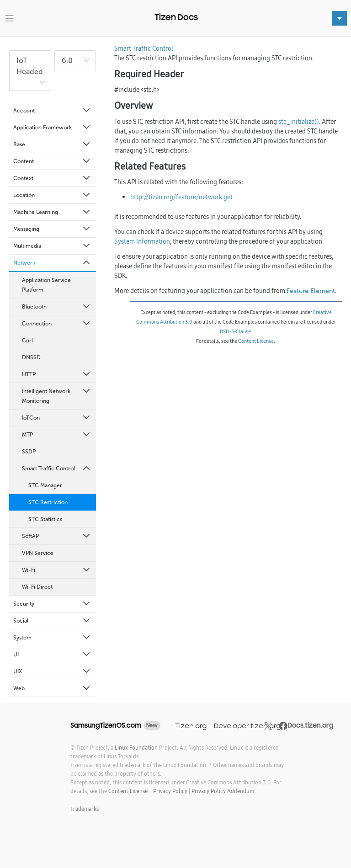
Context (52, 178)
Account (52, 111)
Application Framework (52, 128)
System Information (142, 241)
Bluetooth (57, 307)
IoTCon (57, 418)
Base (52, 144)
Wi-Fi (57, 570)
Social (52, 621)
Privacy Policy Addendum (223, 791)
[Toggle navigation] (9, 19)
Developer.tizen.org (247, 726)
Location (52, 195)
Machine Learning (52, 212)
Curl (27, 341)
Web (52, 688)
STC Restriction (48, 502)
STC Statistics (45, 519)
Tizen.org (191, 726)
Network (52, 263)
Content (52, 161)
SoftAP (57, 536)
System (52, 638)
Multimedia (52, 246)
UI (52, 655)
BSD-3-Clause (235, 331)
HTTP (57, 374)
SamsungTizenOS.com (106, 725)
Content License (256, 341)
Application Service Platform (46, 285)
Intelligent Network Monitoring (57, 395)
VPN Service (38, 553)
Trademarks (85, 809)
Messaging (52, 229)
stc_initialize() (299, 122)
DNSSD (31, 357)
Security (52, 604)
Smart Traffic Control (57, 469)
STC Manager (45, 485)
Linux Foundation (136, 748)
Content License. (129, 791)
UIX (52, 671)
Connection (57, 324)
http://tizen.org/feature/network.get (181, 197)
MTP (57, 435)
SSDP (29, 452)
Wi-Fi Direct (37, 587)
